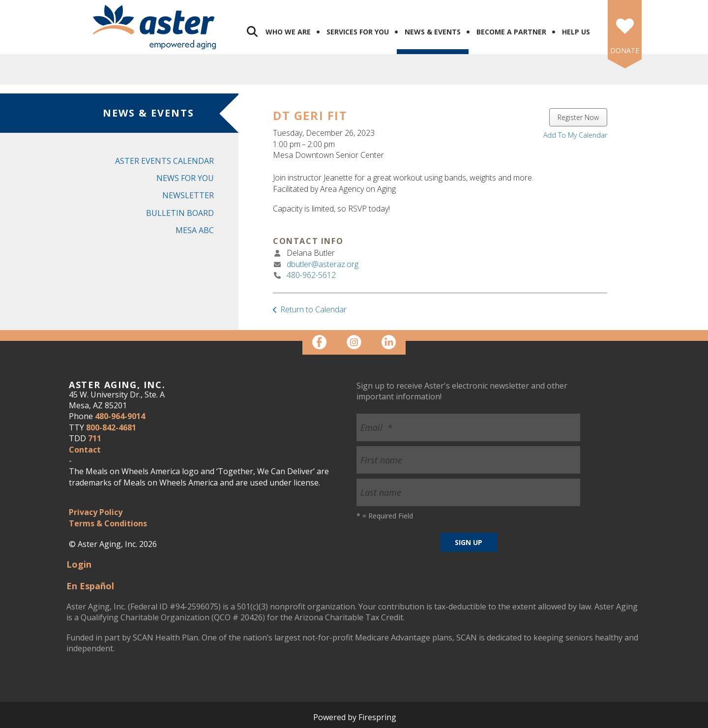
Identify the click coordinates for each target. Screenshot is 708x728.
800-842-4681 (111, 427)
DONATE (625, 50)
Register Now (578, 117)
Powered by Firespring (355, 717)
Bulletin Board (180, 213)
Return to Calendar (313, 309)
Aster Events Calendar (164, 161)
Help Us (576, 32)
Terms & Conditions (108, 523)
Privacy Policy (96, 512)
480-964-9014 (120, 416)
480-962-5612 (311, 275)
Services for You (358, 32)
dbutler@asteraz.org (323, 264)
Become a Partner (511, 32)
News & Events (433, 32)
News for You (185, 178)
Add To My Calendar (575, 135)
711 (95, 438)
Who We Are (288, 32)
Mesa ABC (195, 230)
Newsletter (188, 195)
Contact (85, 450)
